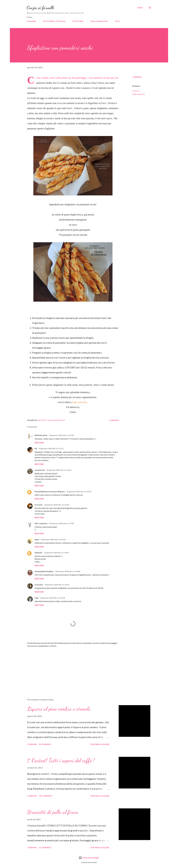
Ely (36, 448)
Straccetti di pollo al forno (53, 812)
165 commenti (46, 796)
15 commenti (45, 848)
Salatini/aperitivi (139, 94)
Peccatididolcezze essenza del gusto (50, 492)
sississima (39, 585)
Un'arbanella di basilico (44, 571)
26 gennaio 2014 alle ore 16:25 (79, 492)
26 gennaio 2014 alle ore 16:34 (57, 505)
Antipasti (136, 91)
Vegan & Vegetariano (99, 21)
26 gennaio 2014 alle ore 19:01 (56, 553)
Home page (31, 21)
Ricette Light (78, 21)
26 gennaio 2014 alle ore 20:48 (68, 571)
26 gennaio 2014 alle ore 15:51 (51, 448)
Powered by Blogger (89, 858)
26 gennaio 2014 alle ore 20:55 (57, 585)
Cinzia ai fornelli (40, 8)
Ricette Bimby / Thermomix (54, 21)
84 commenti (45, 744)
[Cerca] (140, 8)
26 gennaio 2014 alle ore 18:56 (53, 539)
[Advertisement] (69, 668)
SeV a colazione (41, 523)
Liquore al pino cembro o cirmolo (59, 709)
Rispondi (39, 443)
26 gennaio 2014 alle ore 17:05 (61, 523)
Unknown (38, 553)
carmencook (40, 470)
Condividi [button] (137, 77)
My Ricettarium (41, 435)
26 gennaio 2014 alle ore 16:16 (59, 470)
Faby (37, 598)
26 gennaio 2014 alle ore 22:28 (53, 598)
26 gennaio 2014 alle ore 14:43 (61, 435)
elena (37, 539)
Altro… (118, 21)
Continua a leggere (100, 744)
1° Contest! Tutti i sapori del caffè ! (61, 760)
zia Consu (39, 505)
